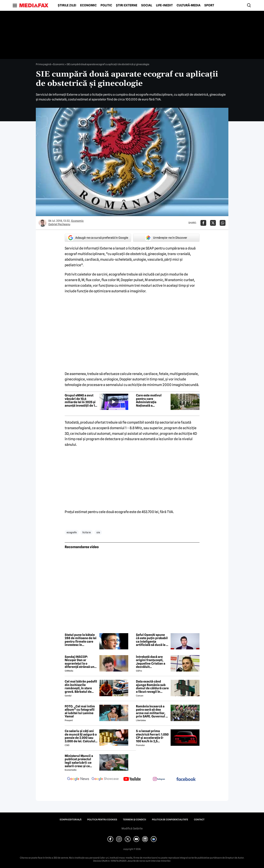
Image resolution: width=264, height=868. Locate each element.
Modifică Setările (132, 828)
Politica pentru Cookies (102, 820)
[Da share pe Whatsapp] (223, 223)
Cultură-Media (189, 5)
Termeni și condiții (135, 820)
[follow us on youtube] (132, 779)
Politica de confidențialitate (170, 820)
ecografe (72, 532)
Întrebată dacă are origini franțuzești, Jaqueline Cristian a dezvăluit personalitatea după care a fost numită (151, 662)
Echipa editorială (71, 820)
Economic (88, 5)
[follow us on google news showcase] (105, 779)
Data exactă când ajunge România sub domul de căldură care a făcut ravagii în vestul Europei (152, 687)
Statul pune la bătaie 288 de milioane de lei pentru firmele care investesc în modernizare (81, 640)
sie (98, 532)
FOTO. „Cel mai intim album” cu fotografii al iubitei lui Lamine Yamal (80, 711)
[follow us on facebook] (186, 779)
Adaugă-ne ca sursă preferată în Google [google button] (98, 238)
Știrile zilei (67, 5)
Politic (106, 5)
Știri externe (127, 5)
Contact (199, 820)
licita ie (87, 532)
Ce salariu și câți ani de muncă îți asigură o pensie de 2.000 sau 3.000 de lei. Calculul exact (81, 736)
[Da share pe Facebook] (203, 223)
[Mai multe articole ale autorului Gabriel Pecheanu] (43, 223)
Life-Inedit (164, 5)
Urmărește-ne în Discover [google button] (166, 238)
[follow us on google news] (78, 779)
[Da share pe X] (213, 223)
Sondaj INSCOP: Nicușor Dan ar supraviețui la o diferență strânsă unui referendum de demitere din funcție (81, 662)
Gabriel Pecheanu (59, 224)
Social (147, 5)
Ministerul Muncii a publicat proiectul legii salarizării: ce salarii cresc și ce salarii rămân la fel (79, 761)
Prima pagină (43, 64)
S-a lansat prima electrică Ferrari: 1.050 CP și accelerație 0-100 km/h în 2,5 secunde (152, 736)
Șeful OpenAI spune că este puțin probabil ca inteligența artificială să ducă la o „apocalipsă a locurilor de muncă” (152, 640)
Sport (209, 5)
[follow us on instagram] (159, 779)
